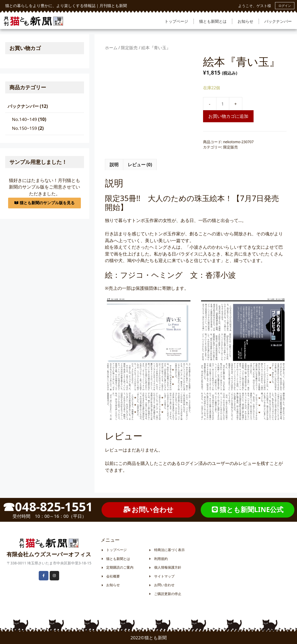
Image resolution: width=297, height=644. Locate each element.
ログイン (285, 6)
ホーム (111, 48)
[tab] (114, 165)
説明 (114, 165)
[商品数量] (223, 104)
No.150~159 (25, 128)
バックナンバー (278, 21)
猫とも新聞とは (213, 21)
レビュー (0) (140, 165)
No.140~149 (25, 119)
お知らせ (245, 21)
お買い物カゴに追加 (228, 116)
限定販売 (129, 48)
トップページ (176, 21)
